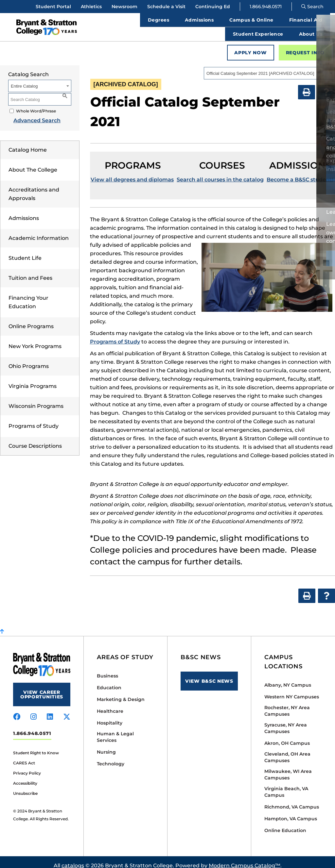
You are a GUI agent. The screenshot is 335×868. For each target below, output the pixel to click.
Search (312, 7)
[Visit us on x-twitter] (67, 710)
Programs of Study (34, 419)
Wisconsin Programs (36, 399)
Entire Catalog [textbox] (24, 79)
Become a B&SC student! (300, 172)
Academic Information (39, 231)
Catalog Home (28, 143)
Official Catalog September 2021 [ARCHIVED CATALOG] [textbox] (260, 66)
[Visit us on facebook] (17, 710)
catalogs (73, 858)
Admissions (24, 211)
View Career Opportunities (42, 687)
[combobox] (269, 66)
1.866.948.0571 (266, 7)
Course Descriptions (35, 439)
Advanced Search (32, 113)
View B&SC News (209, 674)
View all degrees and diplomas (132, 172)
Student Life (25, 251)
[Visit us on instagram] (34, 710)
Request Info (305, 45)
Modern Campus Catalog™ (245, 858)
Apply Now (250, 45)
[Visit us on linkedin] (50, 710)
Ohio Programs (29, 359)
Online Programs (31, 319)
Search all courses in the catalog (220, 172)
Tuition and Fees (30, 271)
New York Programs (35, 339)
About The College (33, 163)
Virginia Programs (33, 379)
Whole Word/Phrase (36, 104)
